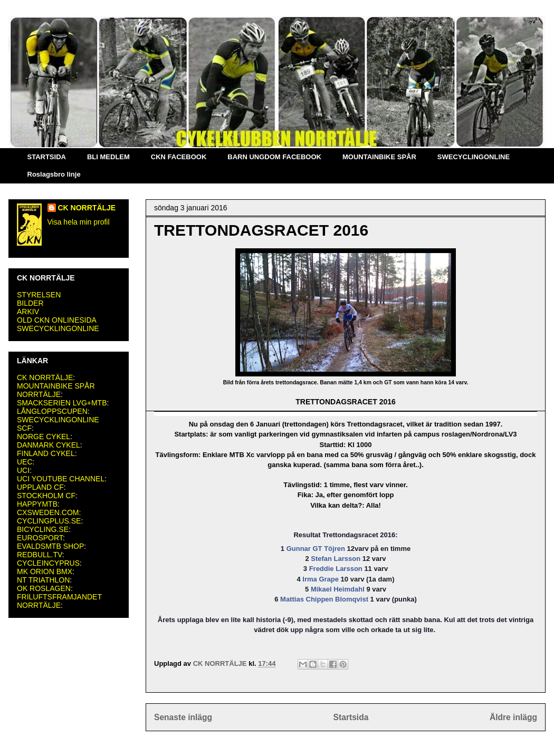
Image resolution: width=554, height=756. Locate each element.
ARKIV (28, 312)
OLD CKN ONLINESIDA (57, 320)
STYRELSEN (39, 295)
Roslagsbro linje (54, 174)
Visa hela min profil (79, 222)
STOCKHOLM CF (46, 496)
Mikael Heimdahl (338, 589)
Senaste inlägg (183, 717)
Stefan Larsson (336, 559)
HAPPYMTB (37, 504)
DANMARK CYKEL (49, 445)
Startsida (351, 717)
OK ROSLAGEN (44, 588)
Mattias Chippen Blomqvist (324, 599)
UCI (23, 470)
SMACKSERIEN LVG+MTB (62, 403)
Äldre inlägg (513, 717)
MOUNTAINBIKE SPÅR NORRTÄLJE (56, 390)
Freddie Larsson (336, 569)
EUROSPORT (40, 538)
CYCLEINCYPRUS (48, 563)
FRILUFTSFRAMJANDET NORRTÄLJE (59, 601)
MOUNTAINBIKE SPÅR (379, 157)
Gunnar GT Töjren (316, 549)
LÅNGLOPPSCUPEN (52, 411)
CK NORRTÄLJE (87, 208)
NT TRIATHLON (43, 580)
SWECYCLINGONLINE (474, 157)
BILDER (30, 303)
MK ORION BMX (45, 571)
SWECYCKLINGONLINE (58, 328)
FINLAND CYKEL (46, 453)
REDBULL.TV (40, 555)
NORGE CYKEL (44, 437)
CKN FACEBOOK (179, 157)
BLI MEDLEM (108, 157)
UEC (25, 462)
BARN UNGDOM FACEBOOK (274, 157)
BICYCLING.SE (43, 529)
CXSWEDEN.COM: (49, 512)
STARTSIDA (47, 157)
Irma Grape (321, 579)
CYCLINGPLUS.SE (49, 521)
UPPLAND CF (40, 487)
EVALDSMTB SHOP (50, 546)
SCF (24, 428)
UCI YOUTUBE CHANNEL (61, 479)
